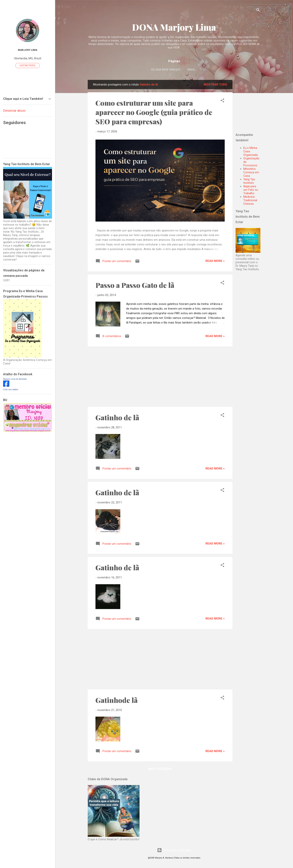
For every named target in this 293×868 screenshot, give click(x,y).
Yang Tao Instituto (249, 182)
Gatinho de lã (117, 418)
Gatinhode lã (117, 701)
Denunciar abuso (14, 111)
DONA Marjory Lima (174, 27)
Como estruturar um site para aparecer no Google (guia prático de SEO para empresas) (154, 113)
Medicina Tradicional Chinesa (250, 201)
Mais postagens (160, 770)
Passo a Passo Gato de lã (135, 286)
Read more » (215, 262)
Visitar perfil (28, 66)
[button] (222, 102)
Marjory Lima (28, 50)
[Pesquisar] (258, 11)
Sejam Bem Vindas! (166, 70)
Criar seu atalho (11, 389)
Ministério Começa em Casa (251, 173)
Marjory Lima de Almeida (15, 379)
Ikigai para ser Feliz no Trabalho (251, 191)
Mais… (192, 70)
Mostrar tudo (215, 85)
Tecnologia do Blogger (174, 850)
